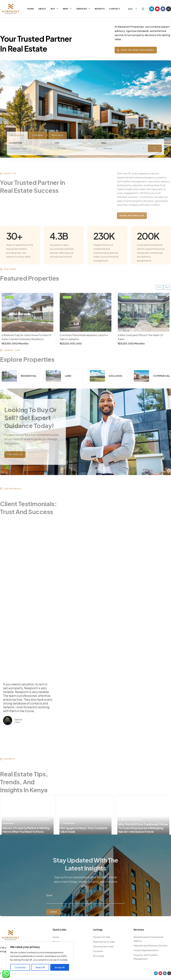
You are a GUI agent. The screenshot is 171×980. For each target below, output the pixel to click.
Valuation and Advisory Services (151, 945)
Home (31, 9)
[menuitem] (143, 9)
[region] (40, 958)
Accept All (60, 967)
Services (82, 9)
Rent (66, 9)
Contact (115, 9)
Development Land (103, 946)
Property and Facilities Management (146, 957)
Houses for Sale (102, 937)
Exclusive (98, 951)
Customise (20, 967)
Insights (100, 9)
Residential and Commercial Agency (148, 939)
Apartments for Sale (104, 942)
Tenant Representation (146, 950)
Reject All (40, 967)
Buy (53, 9)
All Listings (99, 956)
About (42, 9)
